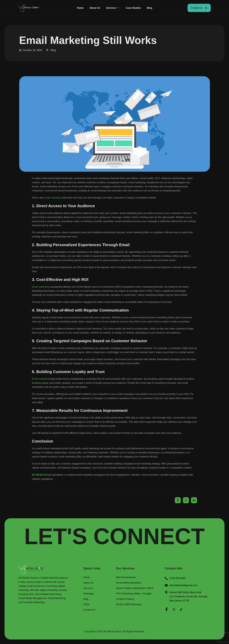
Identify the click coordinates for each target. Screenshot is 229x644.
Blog (150, 8)
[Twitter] (181, 609)
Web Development (126, 577)
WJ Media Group (113, 631)
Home (80, 8)
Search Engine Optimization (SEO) (134, 588)
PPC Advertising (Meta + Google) (134, 594)
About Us (95, 8)
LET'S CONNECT (114, 536)
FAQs (86, 604)
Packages (89, 594)
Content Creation (125, 599)
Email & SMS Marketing (129, 604)
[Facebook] (167, 609)
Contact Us (89, 610)
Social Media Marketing (128, 583)
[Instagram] (174, 609)
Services (112, 8)
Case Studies (133, 8)
